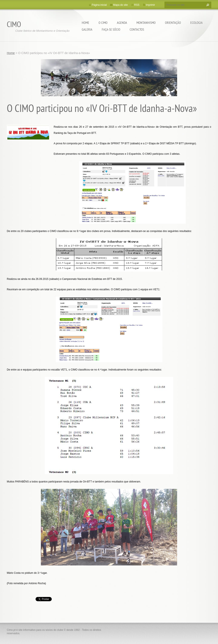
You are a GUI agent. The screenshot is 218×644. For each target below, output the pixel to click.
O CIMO (103, 23)
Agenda (122, 23)
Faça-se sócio (111, 29)
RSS (137, 5)
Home (85, 23)
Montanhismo (146, 23)
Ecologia (196, 23)
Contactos (137, 29)
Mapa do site (120, 5)
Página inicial (99, 5)
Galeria (87, 29)
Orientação (173, 23)
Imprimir (150, 5)
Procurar (207, 5)
